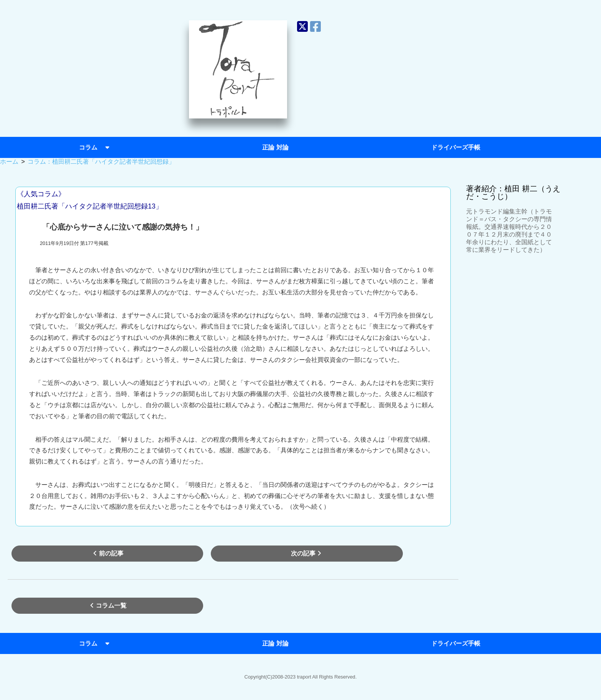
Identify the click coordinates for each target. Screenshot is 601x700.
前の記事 (107, 553)
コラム (95, 147)
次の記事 (307, 553)
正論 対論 (275, 147)
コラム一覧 (107, 606)
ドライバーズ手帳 (456, 147)
